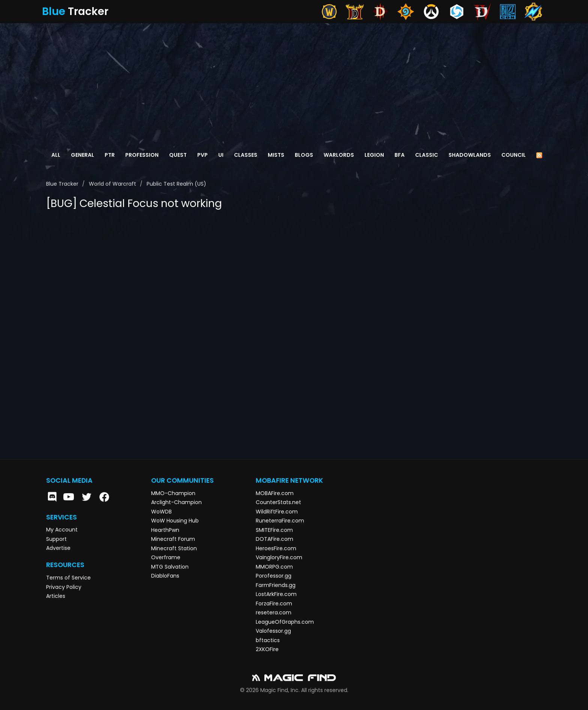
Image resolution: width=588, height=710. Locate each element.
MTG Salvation (170, 567)
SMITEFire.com (274, 530)
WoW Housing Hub (175, 521)
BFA (400, 155)
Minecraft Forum (173, 539)
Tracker (75, 11)
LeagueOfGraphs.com (285, 622)
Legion (374, 155)
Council (514, 155)
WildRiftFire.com (277, 512)
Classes (246, 155)
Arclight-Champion (176, 502)
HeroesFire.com (276, 548)
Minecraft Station (174, 548)
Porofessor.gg (274, 576)
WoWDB (161, 512)
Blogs (304, 155)
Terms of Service (68, 578)
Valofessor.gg (273, 631)
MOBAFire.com (275, 493)
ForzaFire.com (274, 603)
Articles (56, 596)
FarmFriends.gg (276, 585)
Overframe (166, 557)
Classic (427, 155)
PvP (202, 155)
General (82, 155)
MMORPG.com (274, 567)
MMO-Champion (173, 493)
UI (221, 155)
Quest (178, 155)
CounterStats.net (278, 502)
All (56, 155)
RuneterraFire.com (280, 521)
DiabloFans (165, 576)
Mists (276, 155)
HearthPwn (165, 530)
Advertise (58, 548)
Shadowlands (470, 155)
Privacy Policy (64, 587)
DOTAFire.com (274, 539)
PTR (110, 155)
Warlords (339, 155)
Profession (142, 155)
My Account (62, 530)
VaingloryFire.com (279, 557)
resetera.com (274, 612)
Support (56, 539)
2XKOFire (267, 649)
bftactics (268, 640)
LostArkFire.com (276, 594)
